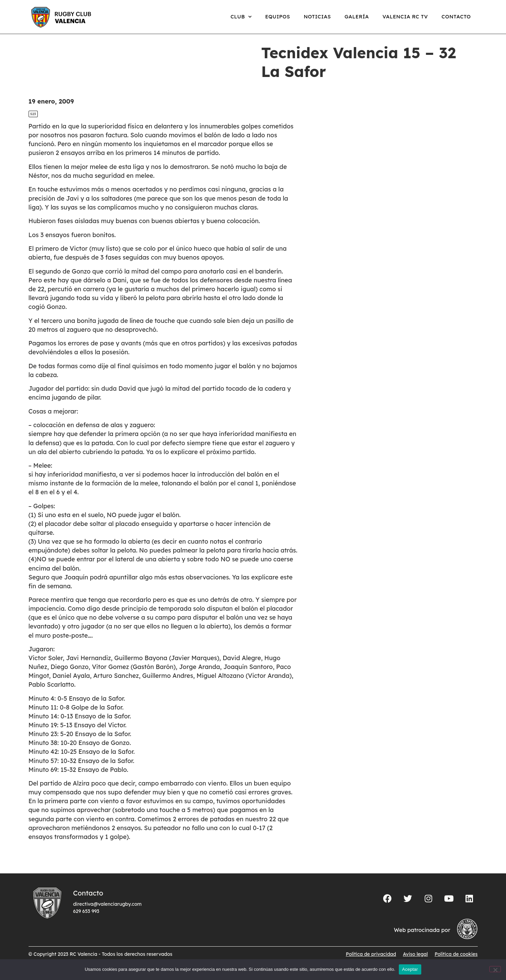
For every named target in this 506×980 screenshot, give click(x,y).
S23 (33, 121)
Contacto (456, 17)
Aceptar (410, 969)
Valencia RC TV (405, 17)
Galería (357, 17)
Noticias (317, 17)
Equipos (278, 17)
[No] (495, 969)
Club (241, 17)
